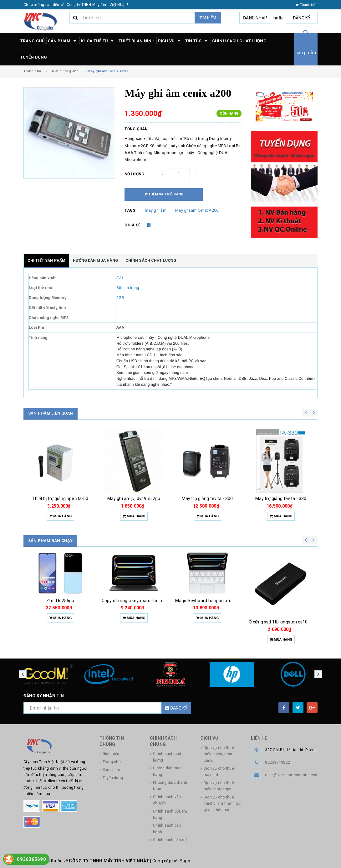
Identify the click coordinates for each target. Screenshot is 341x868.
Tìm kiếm (208, 18)
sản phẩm (306, 53)
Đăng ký (302, 18)
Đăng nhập (255, 18)
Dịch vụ (170, 41)
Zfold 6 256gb (134, 601)
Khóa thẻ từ (98, 41)
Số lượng (134, 174)
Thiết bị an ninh (137, 41)
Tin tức (197, 41)
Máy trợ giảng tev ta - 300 (281, 499)
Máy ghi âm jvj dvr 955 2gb (207, 499)
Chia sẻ (132, 225)
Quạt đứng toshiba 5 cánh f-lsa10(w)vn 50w (72, 601)
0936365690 (31, 859)
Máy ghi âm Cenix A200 (197, 210)
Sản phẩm (63, 41)
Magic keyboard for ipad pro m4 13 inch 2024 (294, 601)
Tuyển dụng (34, 57)
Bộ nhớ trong (128, 288)
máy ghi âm (156, 210)
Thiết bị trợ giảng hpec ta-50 (134, 499)
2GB (120, 298)
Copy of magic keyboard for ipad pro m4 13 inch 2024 (229, 601)
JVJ (120, 278)
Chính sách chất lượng (239, 41)
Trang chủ (33, 41)
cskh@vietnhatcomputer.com (292, 775)
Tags (130, 210)
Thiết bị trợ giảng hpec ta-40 (60, 499)
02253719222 (277, 762)
